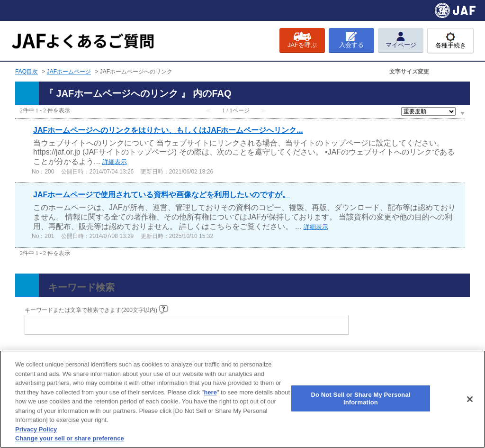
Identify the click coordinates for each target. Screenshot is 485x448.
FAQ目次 (27, 72)
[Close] (470, 399)
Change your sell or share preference (70, 438)
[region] (242, 399)
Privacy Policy (36, 429)
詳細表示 (115, 162)
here (210, 392)
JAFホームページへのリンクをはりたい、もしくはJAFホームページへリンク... (168, 130)
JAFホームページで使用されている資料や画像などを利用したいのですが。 (162, 195)
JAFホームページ (69, 72)
